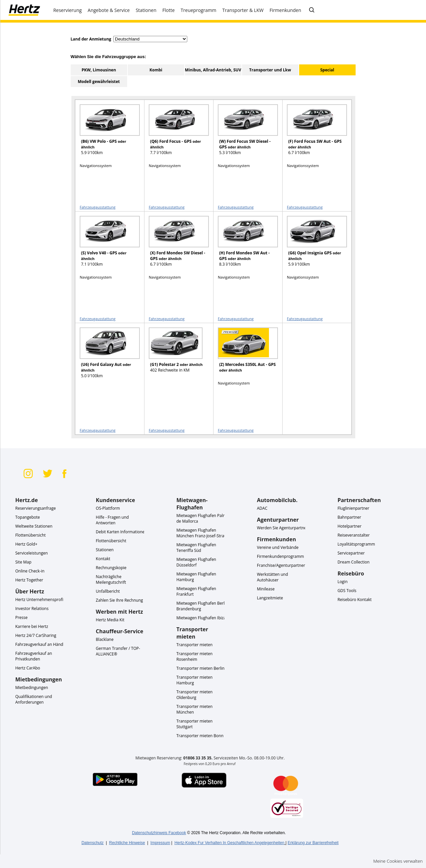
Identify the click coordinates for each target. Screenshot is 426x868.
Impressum (160, 843)
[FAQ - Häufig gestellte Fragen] (312, 10)
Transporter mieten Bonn (200, 736)
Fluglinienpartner (353, 508)
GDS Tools (347, 591)
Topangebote (28, 517)
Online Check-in (30, 571)
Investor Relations (32, 608)
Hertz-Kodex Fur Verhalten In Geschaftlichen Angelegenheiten (230, 843)
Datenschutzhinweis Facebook (159, 833)
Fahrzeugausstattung (98, 207)
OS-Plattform (108, 508)
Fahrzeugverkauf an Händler (42, 644)
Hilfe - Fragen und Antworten (112, 520)
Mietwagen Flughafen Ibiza (201, 618)
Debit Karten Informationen (122, 532)
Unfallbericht (108, 591)
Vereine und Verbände (278, 547)
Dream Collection (353, 562)
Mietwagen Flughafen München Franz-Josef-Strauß (203, 533)
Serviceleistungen (32, 553)
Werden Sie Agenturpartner (283, 528)
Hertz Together (29, 580)
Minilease (266, 589)
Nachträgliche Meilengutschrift (111, 579)
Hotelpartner (349, 526)
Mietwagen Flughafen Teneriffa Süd (196, 548)
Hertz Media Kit (110, 620)
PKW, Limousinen (99, 70)
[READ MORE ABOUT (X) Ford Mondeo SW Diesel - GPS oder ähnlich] (175, 244)
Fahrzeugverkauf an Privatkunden (34, 656)
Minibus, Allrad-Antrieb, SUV (213, 70)
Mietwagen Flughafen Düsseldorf (196, 562)
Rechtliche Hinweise (127, 843)
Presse (21, 617)
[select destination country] (150, 39)
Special (327, 70)
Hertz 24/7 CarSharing (36, 635)
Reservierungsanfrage (36, 508)
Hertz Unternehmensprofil (40, 600)
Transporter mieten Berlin (200, 668)
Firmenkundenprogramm (281, 556)
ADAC (262, 508)
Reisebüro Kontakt (354, 600)
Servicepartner (351, 553)
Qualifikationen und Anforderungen (34, 699)
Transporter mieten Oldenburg (194, 695)
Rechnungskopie (111, 568)
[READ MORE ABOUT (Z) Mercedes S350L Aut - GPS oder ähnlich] (244, 356)
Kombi (156, 70)
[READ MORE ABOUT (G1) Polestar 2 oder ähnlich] (175, 356)
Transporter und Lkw (270, 70)
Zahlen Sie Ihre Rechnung (120, 600)
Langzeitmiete (270, 598)
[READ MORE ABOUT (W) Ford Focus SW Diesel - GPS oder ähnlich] (244, 133)
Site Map (23, 562)
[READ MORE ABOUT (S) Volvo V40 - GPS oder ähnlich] (106, 244)
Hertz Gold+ (26, 544)
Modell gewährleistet (99, 82)
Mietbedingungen (32, 688)
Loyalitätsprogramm (356, 544)
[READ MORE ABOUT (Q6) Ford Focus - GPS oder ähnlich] (175, 133)
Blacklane (105, 639)
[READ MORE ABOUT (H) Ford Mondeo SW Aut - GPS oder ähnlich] (244, 244)
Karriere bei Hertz (32, 626)
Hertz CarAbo (28, 668)
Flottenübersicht (31, 535)
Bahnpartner (349, 517)
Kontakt (103, 559)
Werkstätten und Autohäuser (273, 577)
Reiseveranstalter (353, 535)
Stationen (105, 550)
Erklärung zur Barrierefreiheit (313, 843)
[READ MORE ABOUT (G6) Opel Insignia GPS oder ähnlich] (313, 244)
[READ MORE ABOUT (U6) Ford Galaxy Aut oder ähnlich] (106, 356)
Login (342, 582)
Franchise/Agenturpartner (281, 565)
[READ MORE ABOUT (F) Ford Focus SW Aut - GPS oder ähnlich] (313, 133)
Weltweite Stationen (34, 526)
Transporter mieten (194, 645)
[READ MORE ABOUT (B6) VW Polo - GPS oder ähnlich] (106, 133)
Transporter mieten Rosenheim (194, 656)
